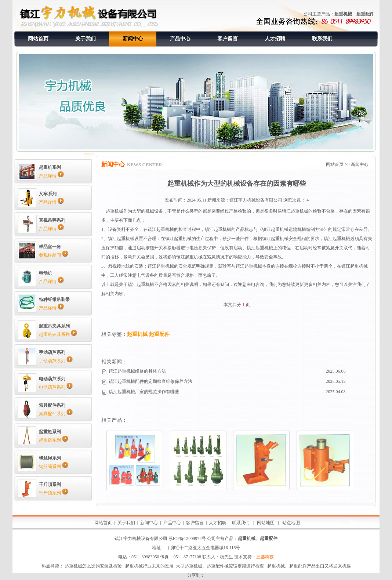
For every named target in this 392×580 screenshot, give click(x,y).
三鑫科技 (265, 557)
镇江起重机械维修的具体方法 (137, 371)
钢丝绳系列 (54, 467)
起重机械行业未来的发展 (149, 566)
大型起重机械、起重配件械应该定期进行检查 (220, 566)
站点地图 (291, 523)
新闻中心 (133, 39)
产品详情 (51, 176)
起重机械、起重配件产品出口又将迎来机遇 (309, 566)
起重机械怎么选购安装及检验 (93, 566)
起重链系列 (54, 440)
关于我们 (86, 39)
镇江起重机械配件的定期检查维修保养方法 (150, 381)
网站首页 (38, 39)
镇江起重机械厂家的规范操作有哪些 (144, 392)
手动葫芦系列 (56, 361)
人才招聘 (275, 39)
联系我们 (322, 39)
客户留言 (228, 39)
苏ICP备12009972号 (187, 539)
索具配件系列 (56, 414)
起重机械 (343, 14)
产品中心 (180, 39)
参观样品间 (54, 255)
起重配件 (365, 14)
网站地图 (266, 523)
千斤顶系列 (54, 493)
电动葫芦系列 (56, 387)
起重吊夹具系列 (58, 334)
